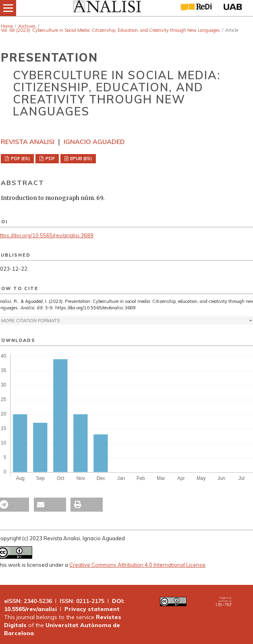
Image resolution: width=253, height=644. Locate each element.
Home (7, 26)
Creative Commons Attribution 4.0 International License (137, 565)
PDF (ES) (20, 158)
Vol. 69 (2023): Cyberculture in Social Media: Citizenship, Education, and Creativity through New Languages (110, 30)
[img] (107, 8)
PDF (50, 158)
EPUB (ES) (80, 158)
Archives (27, 26)
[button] (50, 505)
